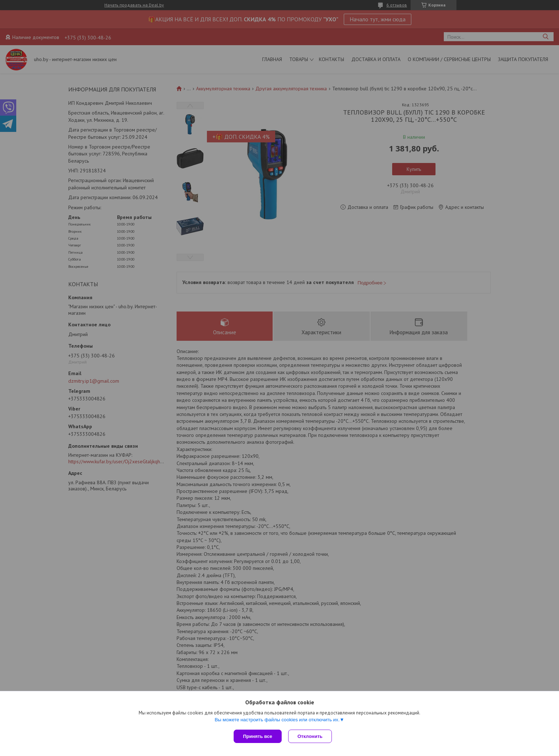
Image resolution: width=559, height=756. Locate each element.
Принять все (258, 736)
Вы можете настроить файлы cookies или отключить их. (277, 720)
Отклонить (311, 736)
